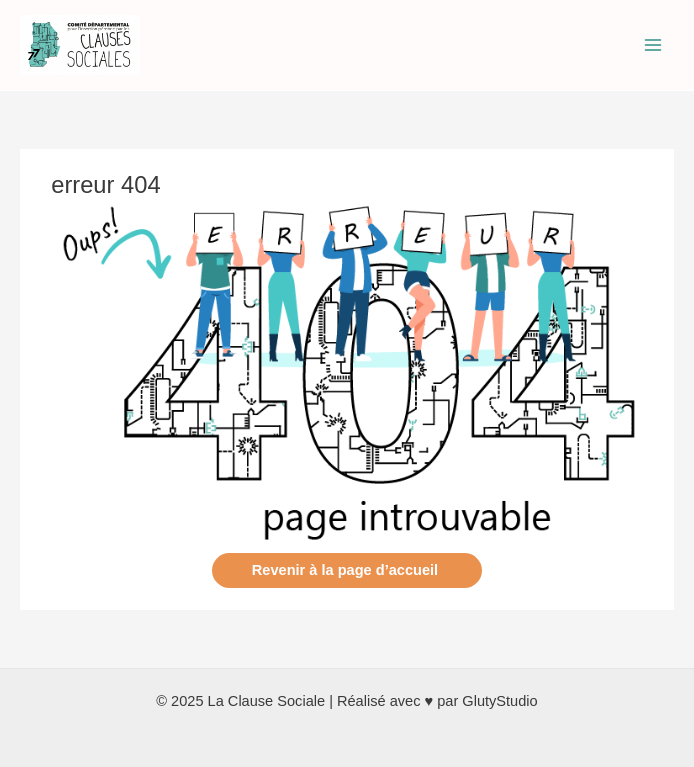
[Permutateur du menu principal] (653, 45)
